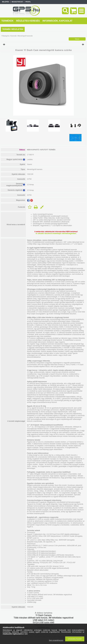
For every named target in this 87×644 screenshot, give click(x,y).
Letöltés (30, 160)
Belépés (6, 2)
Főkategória (5, 36)
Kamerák (14, 36)
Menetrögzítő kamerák (25, 36)
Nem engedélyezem (56, 640)
